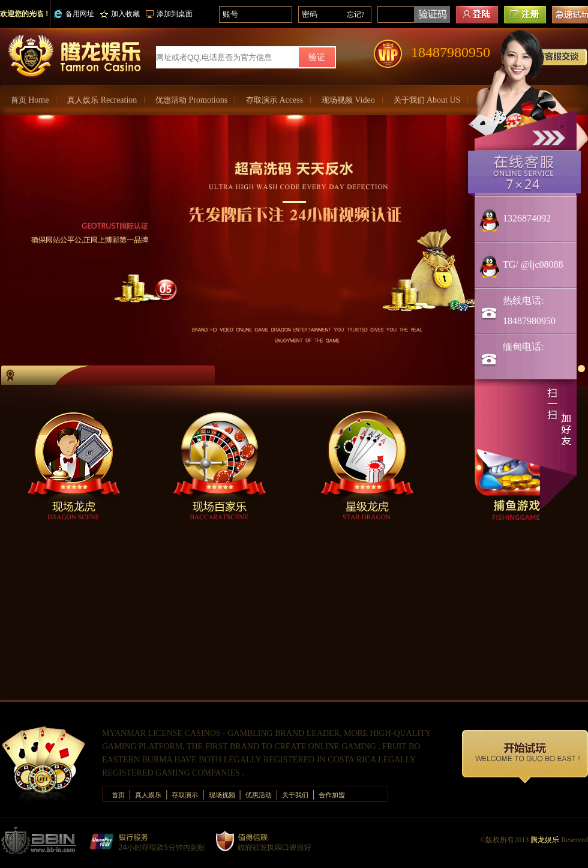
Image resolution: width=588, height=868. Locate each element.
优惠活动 (191, 100)
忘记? (355, 14)
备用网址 (74, 14)
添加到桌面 (169, 14)
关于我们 (427, 100)
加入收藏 (120, 14)
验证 (317, 57)
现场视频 (348, 100)
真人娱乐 (102, 100)
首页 (30, 100)
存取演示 (274, 100)
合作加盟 (332, 795)
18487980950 (451, 52)
